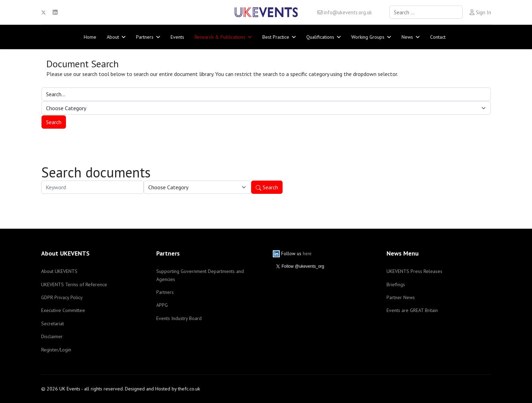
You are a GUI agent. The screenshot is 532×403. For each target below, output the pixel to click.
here (307, 253)
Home (90, 37)
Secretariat (53, 324)
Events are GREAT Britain (412, 310)
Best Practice (276, 37)
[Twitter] (44, 12)
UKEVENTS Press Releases (414, 271)
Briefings (396, 284)
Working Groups (368, 37)
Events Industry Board (179, 318)
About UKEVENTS (59, 271)
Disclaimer (52, 336)
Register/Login (56, 350)
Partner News (401, 297)
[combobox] (426, 12)
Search (267, 187)
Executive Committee (63, 310)
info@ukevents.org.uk (348, 12)
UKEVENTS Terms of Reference (74, 284)
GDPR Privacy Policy (62, 297)
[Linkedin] (55, 12)
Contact (438, 37)
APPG (162, 305)
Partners (145, 37)
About (113, 37)
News (407, 37)
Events (177, 37)
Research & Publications (220, 37)
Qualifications (320, 37)
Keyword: (41, 181)
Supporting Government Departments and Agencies (200, 275)
